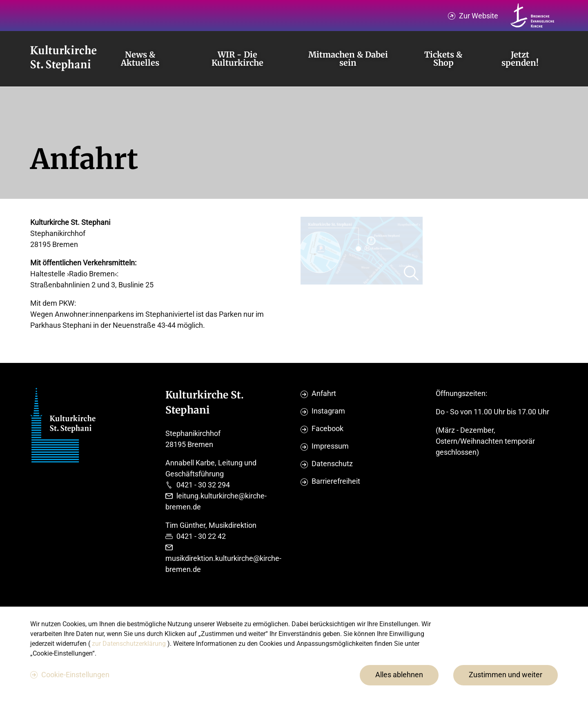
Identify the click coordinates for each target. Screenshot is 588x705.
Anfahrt (324, 393)
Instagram (328, 411)
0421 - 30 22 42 (201, 536)
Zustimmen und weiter (506, 675)
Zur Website (479, 16)
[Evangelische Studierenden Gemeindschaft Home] (63, 59)
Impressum (330, 446)
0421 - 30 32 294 (203, 485)
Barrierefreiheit (336, 481)
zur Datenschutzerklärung (130, 644)
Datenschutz (332, 464)
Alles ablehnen (399, 675)
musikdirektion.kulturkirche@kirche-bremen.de (223, 564)
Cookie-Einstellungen (75, 675)
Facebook (327, 428)
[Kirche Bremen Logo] (532, 16)
